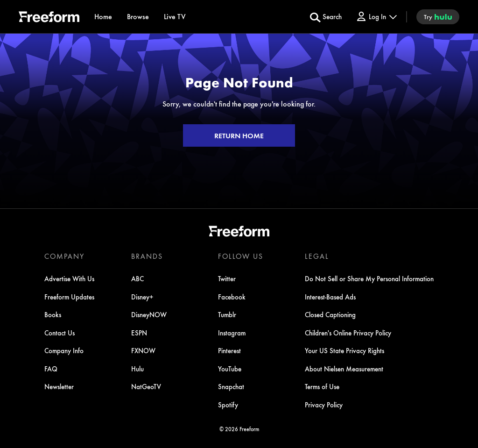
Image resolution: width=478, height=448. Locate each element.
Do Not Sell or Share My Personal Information (369, 278)
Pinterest (229, 350)
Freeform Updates (69, 297)
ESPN (139, 333)
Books (53, 314)
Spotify (228, 405)
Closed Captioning (330, 314)
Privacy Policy (324, 405)
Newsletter (59, 386)
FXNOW (143, 350)
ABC (137, 278)
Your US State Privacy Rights (344, 350)
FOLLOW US (241, 256)
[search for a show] (326, 17)
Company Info (64, 350)
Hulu (137, 369)
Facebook (232, 297)
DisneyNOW (149, 314)
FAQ (51, 369)
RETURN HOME (239, 135)
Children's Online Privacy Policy (348, 333)
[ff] (49, 18)
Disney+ (142, 297)
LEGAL (317, 256)
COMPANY (64, 256)
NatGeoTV (146, 386)
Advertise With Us (69, 278)
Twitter (227, 278)
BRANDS (147, 256)
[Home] (103, 17)
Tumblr (227, 314)
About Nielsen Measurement (344, 369)
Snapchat (231, 386)
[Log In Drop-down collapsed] (376, 17)
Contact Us (60, 333)
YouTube (230, 369)
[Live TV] (175, 17)
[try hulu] (438, 17)
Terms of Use (322, 386)
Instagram (232, 333)
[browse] (138, 17)
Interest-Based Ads (330, 297)
